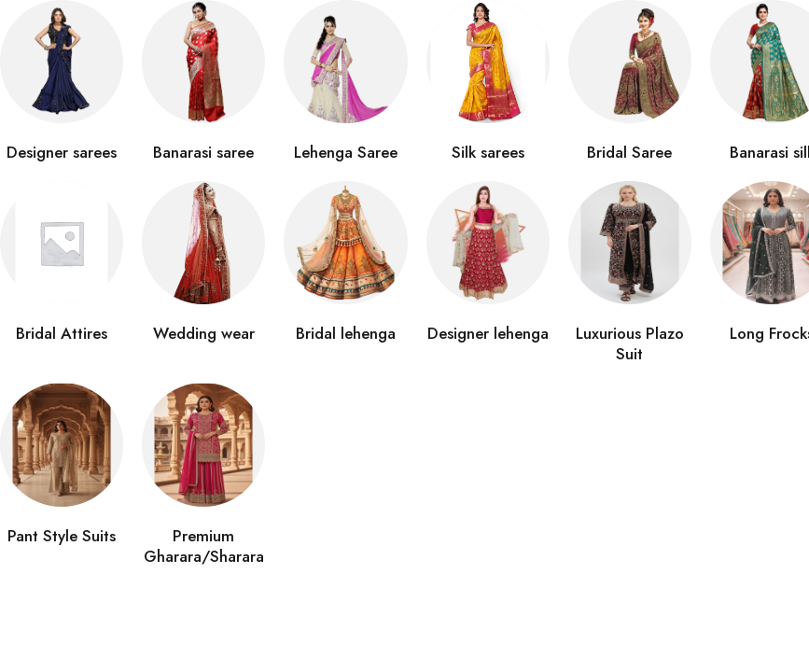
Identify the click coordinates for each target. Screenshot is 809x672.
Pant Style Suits (62, 536)
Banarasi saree (203, 152)
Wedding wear (204, 333)
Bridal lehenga (346, 333)
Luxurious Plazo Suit (630, 343)
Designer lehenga (488, 333)
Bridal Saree (629, 152)
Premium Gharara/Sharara (204, 546)
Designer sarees (62, 152)
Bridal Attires (62, 333)
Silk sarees (488, 152)
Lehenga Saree (346, 152)
